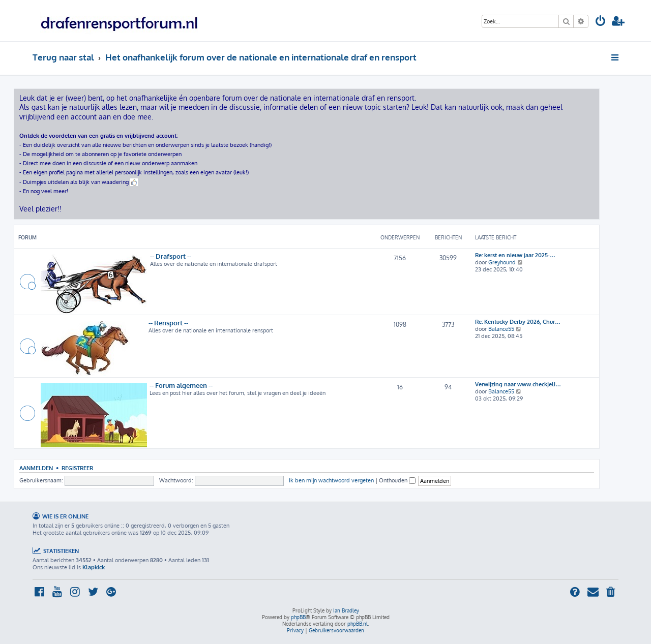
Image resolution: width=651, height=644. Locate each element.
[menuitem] (601, 22)
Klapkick (94, 567)
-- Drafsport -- (171, 256)
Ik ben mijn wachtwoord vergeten (331, 480)
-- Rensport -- (168, 323)
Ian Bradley (346, 610)
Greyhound (502, 262)
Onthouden (397, 480)
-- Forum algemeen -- (181, 385)
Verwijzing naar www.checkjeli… (518, 384)
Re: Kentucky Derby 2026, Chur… (518, 322)
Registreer (77, 468)
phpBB (298, 617)
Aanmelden (36, 468)
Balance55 (501, 329)
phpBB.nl (358, 624)
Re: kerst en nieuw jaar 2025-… (515, 255)
